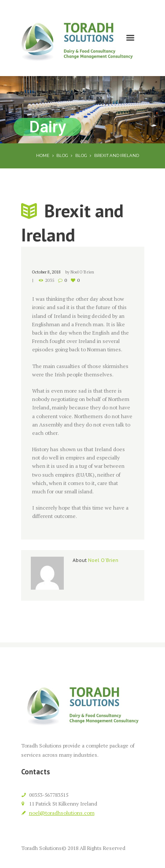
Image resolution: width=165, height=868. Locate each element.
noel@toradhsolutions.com (62, 813)
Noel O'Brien (82, 272)
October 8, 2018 (46, 272)
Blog (62, 155)
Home (43, 155)
